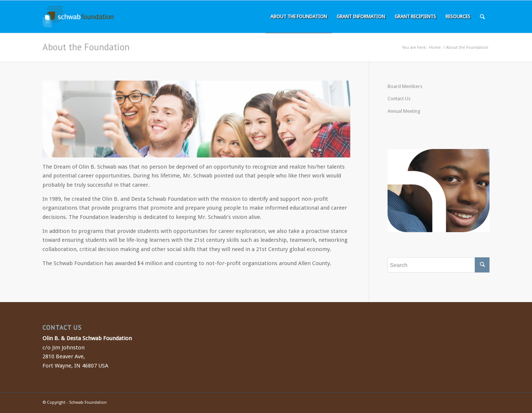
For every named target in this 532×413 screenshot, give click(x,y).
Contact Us (399, 99)
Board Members (405, 86)
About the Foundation (86, 47)
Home (435, 48)
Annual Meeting (404, 111)
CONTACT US (62, 328)
